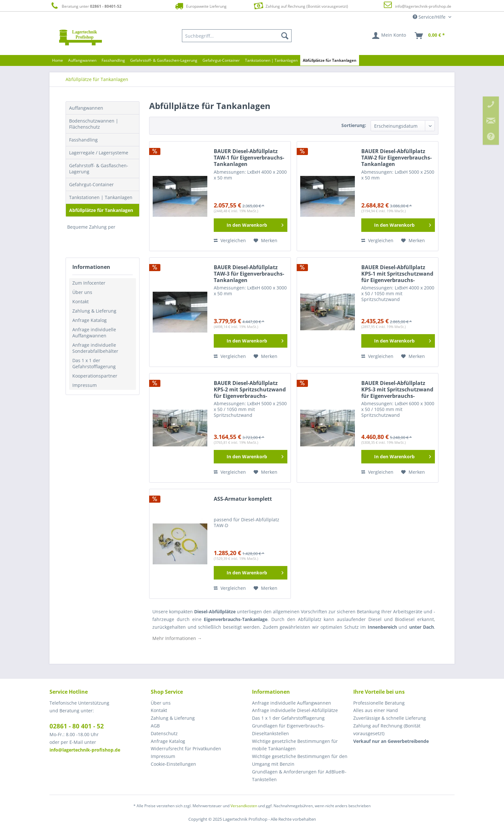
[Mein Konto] (389, 36)
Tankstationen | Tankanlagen (101, 197)
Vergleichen (230, 240)
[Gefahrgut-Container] (221, 60)
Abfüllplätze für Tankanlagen (101, 210)
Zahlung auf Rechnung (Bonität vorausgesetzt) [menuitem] (387, 730)
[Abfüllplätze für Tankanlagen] (330, 60)
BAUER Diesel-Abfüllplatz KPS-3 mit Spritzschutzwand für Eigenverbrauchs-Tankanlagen (397, 390)
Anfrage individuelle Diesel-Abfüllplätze (295, 710)
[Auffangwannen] (82, 60)
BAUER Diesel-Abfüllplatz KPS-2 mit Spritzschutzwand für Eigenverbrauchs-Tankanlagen (250, 390)
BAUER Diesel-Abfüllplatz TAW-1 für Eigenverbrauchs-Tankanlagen (249, 158)
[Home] (58, 60)
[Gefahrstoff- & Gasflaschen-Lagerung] (164, 60)
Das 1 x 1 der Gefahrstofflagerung (94, 363)
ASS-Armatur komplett (243, 499)
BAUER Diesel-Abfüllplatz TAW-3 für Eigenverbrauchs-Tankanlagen (249, 274)
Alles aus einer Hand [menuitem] (376, 710)
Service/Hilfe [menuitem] (430, 17)
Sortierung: (354, 125)
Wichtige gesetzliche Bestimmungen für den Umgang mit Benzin (300, 760)
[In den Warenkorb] (251, 225)
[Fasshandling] (113, 60)
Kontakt (81, 301)
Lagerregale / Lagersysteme (99, 153)
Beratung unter (85, 6)
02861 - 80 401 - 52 (77, 726)
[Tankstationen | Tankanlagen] (271, 60)
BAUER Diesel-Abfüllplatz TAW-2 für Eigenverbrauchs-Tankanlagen (396, 158)
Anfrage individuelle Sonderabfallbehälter (95, 348)
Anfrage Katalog (90, 320)
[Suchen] (285, 36)
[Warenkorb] (430, 36)
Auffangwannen (86, 108)
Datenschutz (164, 733)
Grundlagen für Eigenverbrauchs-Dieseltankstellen (288, 730)
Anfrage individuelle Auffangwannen (94, 333)
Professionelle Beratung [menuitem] (379, 703)
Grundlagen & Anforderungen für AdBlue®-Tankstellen (299, 776)
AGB (155, 726)
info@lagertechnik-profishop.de (423, 6)
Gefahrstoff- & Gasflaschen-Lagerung (99, 169)
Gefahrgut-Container (91, 184)
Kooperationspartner (95, 376)
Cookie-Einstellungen (173, 764)
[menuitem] (237, 36)
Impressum (85, 385)
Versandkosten (244, 806)
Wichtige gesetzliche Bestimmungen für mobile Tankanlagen (295, 745)
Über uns (82, 292)
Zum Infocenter (89, 283)
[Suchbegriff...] (237, 36)
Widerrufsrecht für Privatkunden (186, 749)
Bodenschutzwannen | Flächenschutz (94, 124)
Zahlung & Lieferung (94, 311)
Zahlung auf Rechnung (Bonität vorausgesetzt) (300, 6)
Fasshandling (83, 140)
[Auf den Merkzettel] (265, 241)
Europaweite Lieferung (200, 6)
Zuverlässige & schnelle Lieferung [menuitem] (390, 718)
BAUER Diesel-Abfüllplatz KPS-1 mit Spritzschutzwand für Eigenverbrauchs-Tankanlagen (397, 274)
